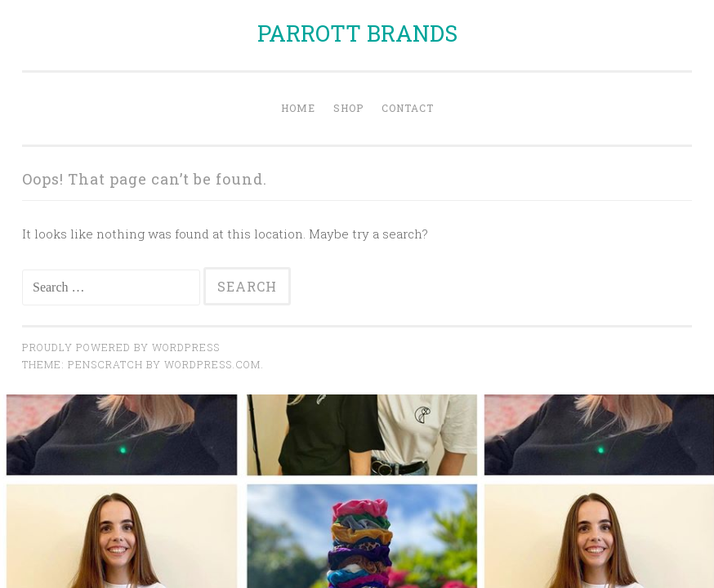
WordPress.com (212, 364)
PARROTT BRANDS (357, 33)
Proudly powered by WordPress (121, 347)
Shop (348, 108)
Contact (408, 108)
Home (298, 108)
